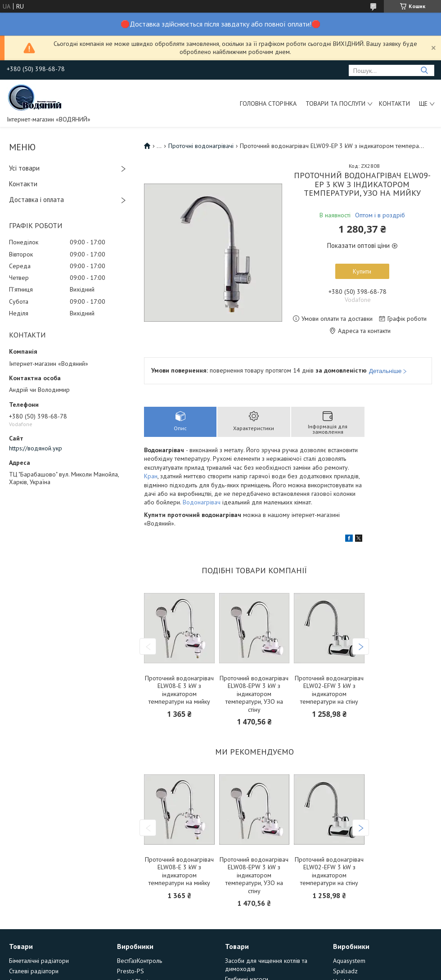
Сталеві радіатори (34, 971)
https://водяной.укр (36, 448)
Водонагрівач (202, 502)
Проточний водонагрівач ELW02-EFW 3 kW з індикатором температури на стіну (329, 690)
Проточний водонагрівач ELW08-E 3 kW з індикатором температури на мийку (179, 690)
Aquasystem (349, 961)
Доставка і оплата (36, 200)
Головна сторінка (268, 103)
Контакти (394, 103)
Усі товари (24, 168)
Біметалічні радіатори (39, 961)
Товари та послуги (335, 103)
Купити (362, 271)
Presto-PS (130, 971)
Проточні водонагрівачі (201, 146)
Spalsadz (345, 971)
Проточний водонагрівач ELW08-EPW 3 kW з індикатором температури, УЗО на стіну (254, 694)
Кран (151, 476)
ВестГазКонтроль (139, 961)
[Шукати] (424, 70)
